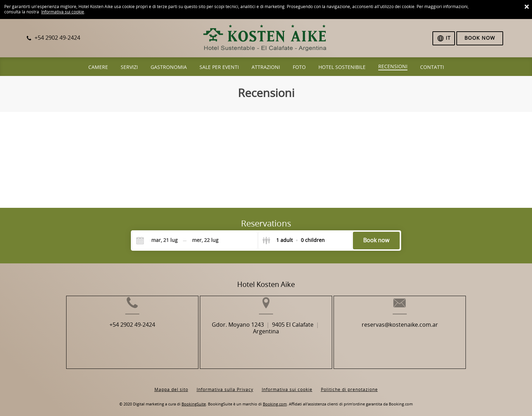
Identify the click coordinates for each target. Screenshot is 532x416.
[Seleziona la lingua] (444, 38)
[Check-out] (205, 241)
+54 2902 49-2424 (114, 336)
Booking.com (275, 399)
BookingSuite (194, 399)
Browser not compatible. (266, 159)
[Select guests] (293, 241)
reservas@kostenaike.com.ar (418, 336)
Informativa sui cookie (63, 12)
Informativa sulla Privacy (225, 384)
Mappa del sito (171, 384)
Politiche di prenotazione (349, 384)
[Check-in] (159, 241)
